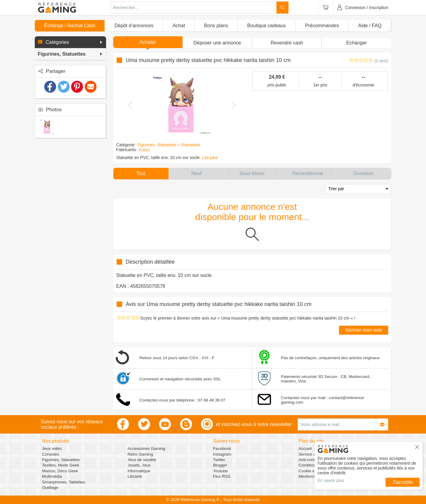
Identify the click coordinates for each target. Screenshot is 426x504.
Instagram (222, 454)
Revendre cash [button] (287, 43)
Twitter (219, 460)
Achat (179, 26)
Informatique (139, 471)
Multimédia (52, 476)
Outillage (50, 488)
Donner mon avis (364, 330)
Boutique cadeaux (266, 26)
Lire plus (210, 158)
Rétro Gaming (140, 454)
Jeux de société (142, 460)
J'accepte (403, 482)
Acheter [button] (148, 42)
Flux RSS (222, 476)
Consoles (51, 454)
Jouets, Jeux (139, 465)
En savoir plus (331, 480)
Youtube (220, 471)
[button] (70, 42)
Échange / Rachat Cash (70, 26)
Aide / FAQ (370, 26)
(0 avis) (381, 61)
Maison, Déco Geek (60, 471)
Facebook (222, 449)
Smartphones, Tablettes (64, 482)
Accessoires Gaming (146, 449)
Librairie (135, 476)
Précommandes (322, 26)
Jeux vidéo (52, 449)
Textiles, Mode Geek (61, 465)
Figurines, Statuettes (61, 460)
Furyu (144, 150)
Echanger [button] (357, 43)
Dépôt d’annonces (134, 26)
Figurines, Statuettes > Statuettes (169, 145)
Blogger (220, 465)
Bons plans (216, 26)
